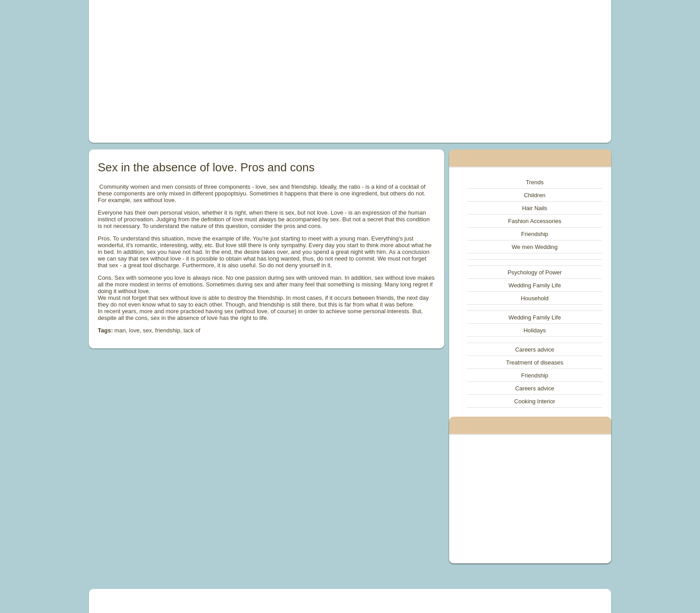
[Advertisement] (249, 71)
